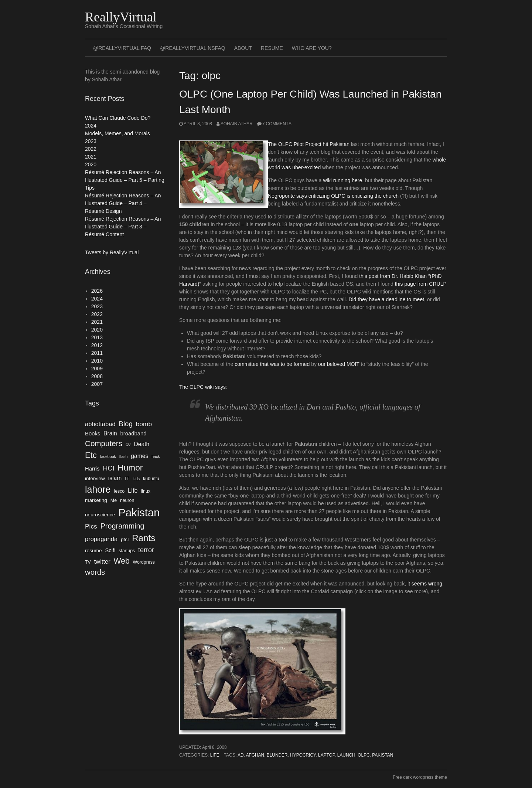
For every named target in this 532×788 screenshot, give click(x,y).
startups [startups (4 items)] (127, 551)
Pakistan (383, 755)
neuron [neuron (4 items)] (127, 500)
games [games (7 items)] (139, 456)
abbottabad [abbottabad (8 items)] (100, 424)
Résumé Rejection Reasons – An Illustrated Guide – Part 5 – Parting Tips (125, 180)
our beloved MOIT (339, 364)
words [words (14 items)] (95, 572)
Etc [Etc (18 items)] (91, 455)
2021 (91, 157)
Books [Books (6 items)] (93, 434)
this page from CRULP (421, 284)
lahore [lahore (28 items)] (98, 489)
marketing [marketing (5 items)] (96, 500)
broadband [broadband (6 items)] (134, 434)
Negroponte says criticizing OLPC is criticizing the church (333, 196)
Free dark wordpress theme (420, 777)
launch (346, 755)
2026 (97, 291)
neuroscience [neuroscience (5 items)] (100, 515)
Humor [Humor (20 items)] (130, 468)
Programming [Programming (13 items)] (122, 526)
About (243, 48)
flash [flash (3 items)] (124, 456)
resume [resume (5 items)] (93, 551)
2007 (97, 384)
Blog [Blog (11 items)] (125, 424)
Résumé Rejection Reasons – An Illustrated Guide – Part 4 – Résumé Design (123, 203)
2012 (97, 345)
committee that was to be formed (272, 364)
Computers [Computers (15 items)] (104, 443)
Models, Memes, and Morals (117, 133)
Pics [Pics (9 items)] (91, 526)
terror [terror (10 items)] (146, 550)
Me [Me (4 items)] (114, 500)
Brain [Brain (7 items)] (110, 433)
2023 (91, 141)
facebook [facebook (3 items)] (108, 456)
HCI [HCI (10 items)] (108, 468)
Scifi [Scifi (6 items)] (110, 550)
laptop (326, 755)
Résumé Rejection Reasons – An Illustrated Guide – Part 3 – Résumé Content (123, 227)
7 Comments (277, 124)
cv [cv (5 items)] (128, 444)
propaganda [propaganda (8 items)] (101, 539)
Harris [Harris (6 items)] (92, 469)
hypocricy (303, 755)
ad (241, 755)
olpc (364, 755)
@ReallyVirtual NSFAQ (193, 48)
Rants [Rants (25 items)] (144, 538)
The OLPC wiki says (202, 387)
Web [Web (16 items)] (122, 561)
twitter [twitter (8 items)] (102, 561)
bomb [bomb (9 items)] (144, 424)
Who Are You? (312, 48)
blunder (277, 755)
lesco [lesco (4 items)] (119, 491)
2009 (97, 368)
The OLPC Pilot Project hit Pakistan (309, 144)
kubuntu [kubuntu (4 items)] (151, 479)
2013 (97, 337)
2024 (91, 126)
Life (215, 755)
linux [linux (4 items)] (146, 491)
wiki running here (342, 180)
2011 (97, 353)
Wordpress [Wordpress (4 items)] (144, 562)
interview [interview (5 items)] (95, 478)
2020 (91, 164)
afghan (255, 755)
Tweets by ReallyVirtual (112, 252)
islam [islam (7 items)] (115, 478)
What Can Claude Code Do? (118, 118)
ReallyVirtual (121, 17)
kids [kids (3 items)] (136, 479)
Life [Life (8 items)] (133, 490)
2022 (91, 149)
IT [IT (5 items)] (127, 478)
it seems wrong (425, 584)
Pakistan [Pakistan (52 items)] (139, 512)
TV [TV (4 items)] (88, 562)
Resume (272, 48)
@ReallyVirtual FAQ (122, 48)
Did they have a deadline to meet (386, 299)
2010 (97, 361)
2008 (97, 376)
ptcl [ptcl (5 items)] (125, 539)
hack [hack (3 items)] (156, 456)
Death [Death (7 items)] (141, 444)
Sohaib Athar (237, 124)
